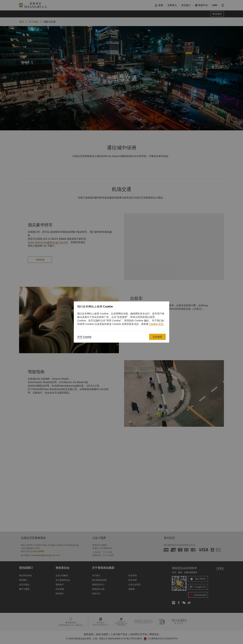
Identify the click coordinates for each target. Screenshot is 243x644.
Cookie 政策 (156, 324)
